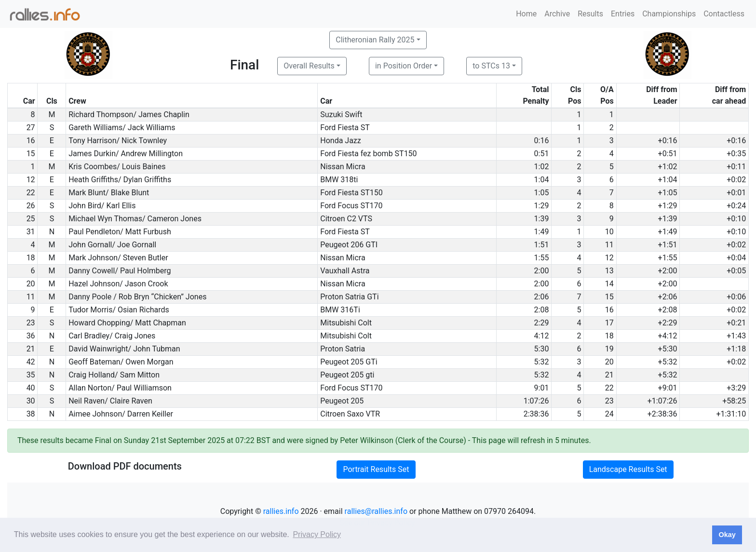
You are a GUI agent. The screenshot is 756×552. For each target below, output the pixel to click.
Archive (557, 14)
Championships (669, 14)
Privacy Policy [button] (317, 534)
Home (526, 14)
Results (590, 14)
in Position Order (404, 66)
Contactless (724, 14)
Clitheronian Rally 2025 (375, 40)
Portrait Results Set (376, 469)
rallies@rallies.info (376, 511)
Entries (623, 14)
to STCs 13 (491, 66)
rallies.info (281, 511)
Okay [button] (727, 535)
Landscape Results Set (628, 469)
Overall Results (309, 66)
